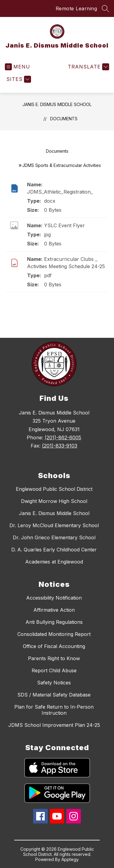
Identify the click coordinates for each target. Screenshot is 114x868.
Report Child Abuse (54, 670)
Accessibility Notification (54, 598)
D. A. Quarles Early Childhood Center (54, 550)
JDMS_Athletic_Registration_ (60, 192)
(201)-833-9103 (60, 446)
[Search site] (105, 8)
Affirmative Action (54, 610)
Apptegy (70, 859)
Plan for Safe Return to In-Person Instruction (54, 710)
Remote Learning (76, 8)
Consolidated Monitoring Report (54, 634)
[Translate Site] (88, 67)
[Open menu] (17, 67)
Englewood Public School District (54, 489)
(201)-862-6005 (63, 437)
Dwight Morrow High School (54, 501)
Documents (64, 119)
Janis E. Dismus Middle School (57, 104)
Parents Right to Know (54, 658)
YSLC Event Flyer (64, 225)
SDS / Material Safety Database (54, 695)
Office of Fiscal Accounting (54, 646)
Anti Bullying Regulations (54, 622)
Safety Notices (54, 683)
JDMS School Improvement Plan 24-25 (54, 725)
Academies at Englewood (54, 562)
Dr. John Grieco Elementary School (54, 537)
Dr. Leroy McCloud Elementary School (54, 525)
